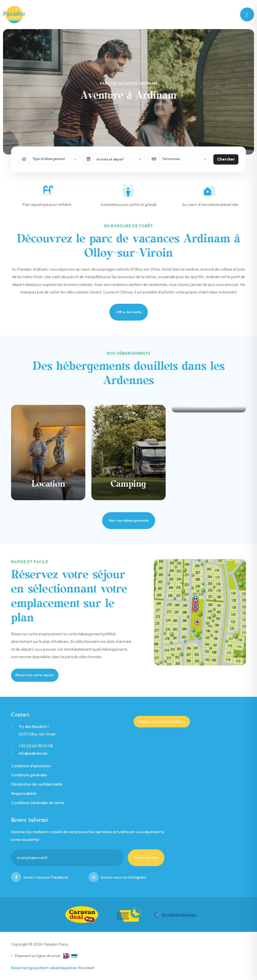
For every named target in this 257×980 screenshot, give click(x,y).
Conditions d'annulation (31, 766)
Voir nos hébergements (129, 520)
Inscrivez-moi (146, 857)
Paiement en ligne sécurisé (36, 956)
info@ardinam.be (33, 753)
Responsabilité (24, 793)
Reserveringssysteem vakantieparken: (45, 968)
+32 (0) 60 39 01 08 (36, 746)
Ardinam (17, 15)
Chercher (226, 159)
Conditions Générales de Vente (38, 803)
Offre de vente (129, 312)
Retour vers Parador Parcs (162, 722)
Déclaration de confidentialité (37, 784)
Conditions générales (29, 775)
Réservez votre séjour (35, 675)
